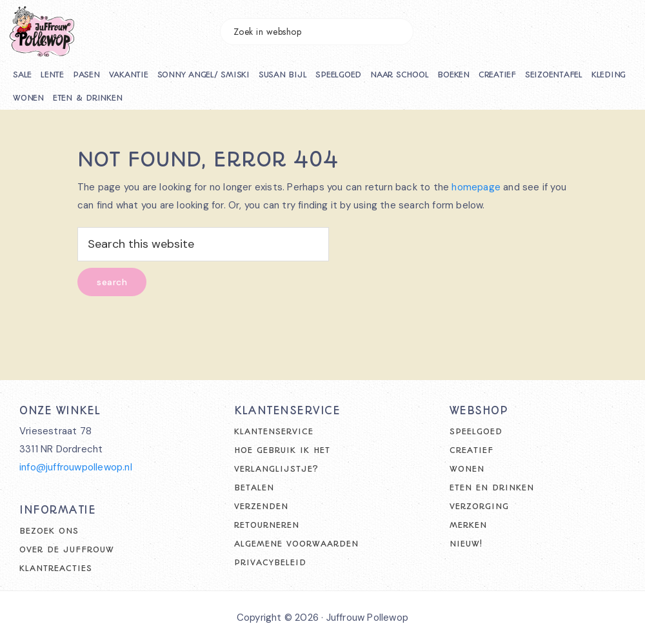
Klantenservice (274, 431)
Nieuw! (466, 544)
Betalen (254, 488)
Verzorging (479, 506)
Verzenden (261, 506)
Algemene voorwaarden (296, 544)
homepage (476, 187)
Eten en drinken (492, 488)
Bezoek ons (49, 531)
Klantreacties (56, 568)
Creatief (471, 450)
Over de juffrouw (67, 549)
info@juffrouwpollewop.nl (76, 467)
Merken (468, 525)
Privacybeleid (270, 562)
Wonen (467, 469)
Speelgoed (476, 431)
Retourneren (267, 525)
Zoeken (397, 32)
